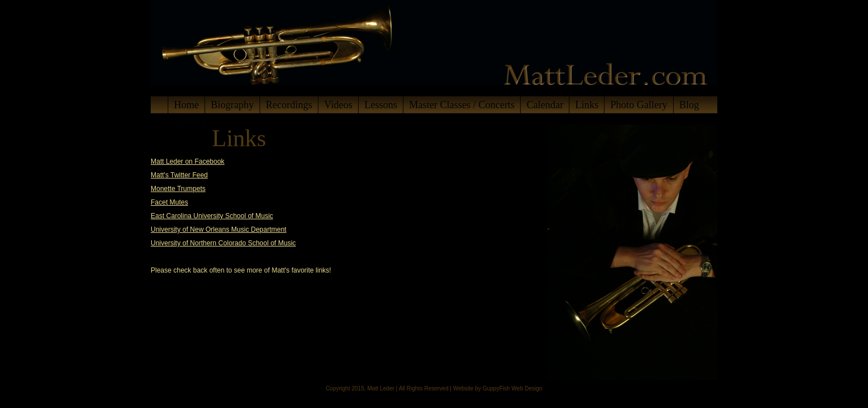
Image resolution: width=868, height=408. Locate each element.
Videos (338, 105)
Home (186, 105)
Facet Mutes (169, 202)
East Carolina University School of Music (212, 216)
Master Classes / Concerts (462, 105)
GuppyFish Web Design (512, 388)
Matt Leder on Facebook (188, 161)
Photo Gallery (639, 105)
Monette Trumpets (178, 189)
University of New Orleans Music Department (218, 229)
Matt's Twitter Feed (179, 175)
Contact (190, 122)
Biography (232, 105)
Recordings (289, 105)
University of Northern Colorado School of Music (223, 243)
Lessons (381, 105)
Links (587, 105)
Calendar (545, 105)
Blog (689, 105)
